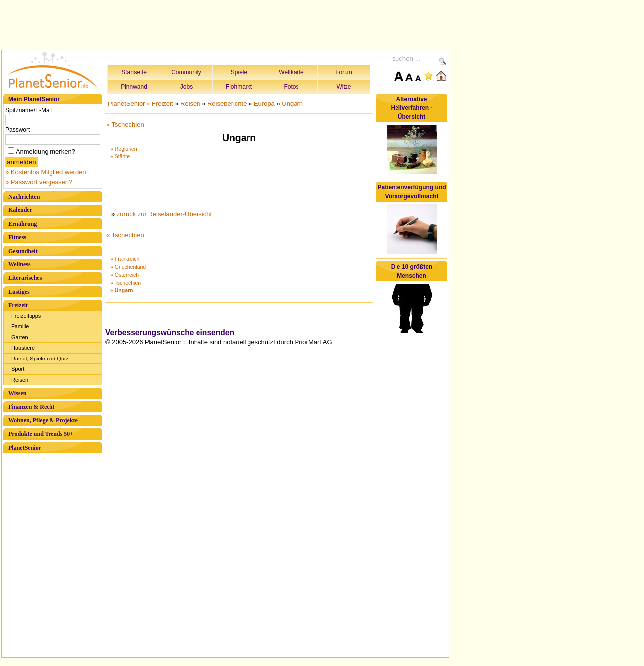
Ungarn (292, 104)
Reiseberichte (227, 104)
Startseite (134, 72)
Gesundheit (23, 251)
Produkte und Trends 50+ (41, 434)
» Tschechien (125, 283)
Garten (20, 337)
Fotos (291, 87)
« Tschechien (125, 125)
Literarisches (25, 278)
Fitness (17, 237)
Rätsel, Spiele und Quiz (40, 359)
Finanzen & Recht (31, 407)
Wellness (20, 264)
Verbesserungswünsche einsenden (170, 333)
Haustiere (23, 348)
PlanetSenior (25, 448)
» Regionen (124, 149)
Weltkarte (291, 72)
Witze (344, 87)
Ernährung (23, 224)
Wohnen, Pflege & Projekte (43, 420)
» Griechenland (128, 267)
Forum (344, 72)
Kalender (20, 210)
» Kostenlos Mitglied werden (46, 172)
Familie (20, 326)
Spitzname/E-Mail (29, 110)
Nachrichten (24, 197)
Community (186, 72)
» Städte (120, 156)
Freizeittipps (26, 316)
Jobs (186, 87)
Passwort (18, 130)
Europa (264, 104)
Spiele (239, 72)
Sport (18, 369)
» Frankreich (125, 259)
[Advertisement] (226, 23)
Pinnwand (134, 87)
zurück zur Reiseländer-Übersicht (164, 214)
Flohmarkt (239, 87)
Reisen (20, 380)
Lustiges (19, 292)
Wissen (17, 393)
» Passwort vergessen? (39, 182)
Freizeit (18, 305)
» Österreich (124, 275)
